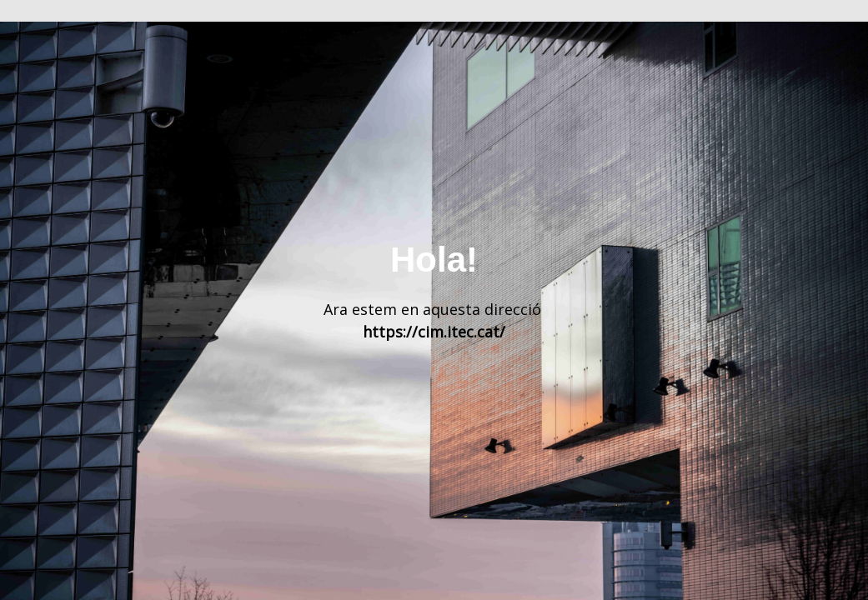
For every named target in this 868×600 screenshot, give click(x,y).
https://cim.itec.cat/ (434, 332)
